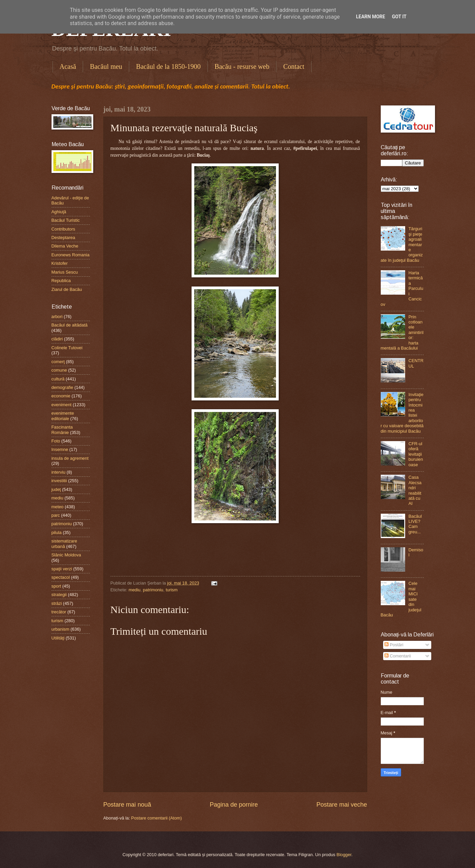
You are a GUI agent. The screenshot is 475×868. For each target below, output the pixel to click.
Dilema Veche (65, 246)
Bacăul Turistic (66, 220)
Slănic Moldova (66, 555)
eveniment (62, 405)
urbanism (61, 629)
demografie (62, 387)
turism (172, 590)
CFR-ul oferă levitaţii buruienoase (416, 454)
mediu (134, 590)
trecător (59, 612)
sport (56, 586)
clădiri (57, 339)
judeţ (56, 489)
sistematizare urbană (64, 544)
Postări (394, 645)
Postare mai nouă (127, 805)
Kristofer (60, 263)
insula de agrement (70, 458)
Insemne (60, 449)
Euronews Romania (71, 255)
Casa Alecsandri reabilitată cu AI (415, 490)
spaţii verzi (62, 569)
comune (59, 370)
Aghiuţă (59, 212)
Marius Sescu (65, 272)
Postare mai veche (342, 805)
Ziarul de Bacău (67, 289)
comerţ (58, 362)
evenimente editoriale (63, 416)
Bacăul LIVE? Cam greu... (415, 524)
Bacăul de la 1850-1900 (168, 66)
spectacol (61, 577)
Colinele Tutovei (67, 348)
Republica (61, 281)
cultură (58, 379)
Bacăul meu (106, 66)
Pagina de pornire (234, 805)
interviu (59, 472)
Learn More (371, 17)
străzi (57, 603)
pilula (57, 532)
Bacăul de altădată (70, 325)
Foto (56, 441)
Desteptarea (63, 238)
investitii (59, 481)
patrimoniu (153, 590)
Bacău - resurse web (242, 66)
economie (61, 396)
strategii (59, 595)
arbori (57, 317)
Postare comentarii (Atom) (157, 818)
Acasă (68, 66)
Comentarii (398, 656)
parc (56, 515)
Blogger (344, 855)
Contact (294, 66)
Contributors (63, 229)
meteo (58, 507)
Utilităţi (58, 638)
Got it (399, 17)
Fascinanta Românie (62, 430)
